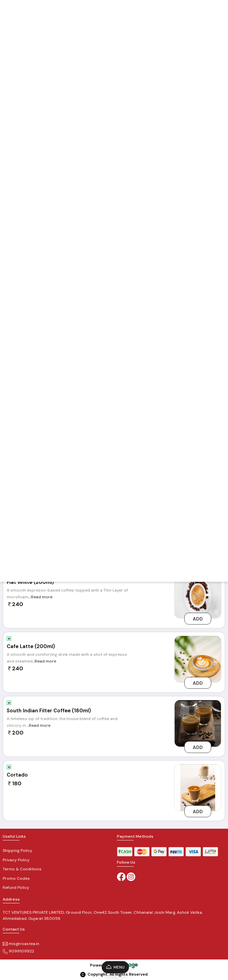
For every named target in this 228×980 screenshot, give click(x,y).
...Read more (41, 597)
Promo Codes (16, 878)
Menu (115, 967)
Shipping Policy (17, 851)
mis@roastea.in (21, 944)
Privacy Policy (16, 860)
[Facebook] (121, 876)
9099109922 (18, 951)
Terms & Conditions (22, 869)
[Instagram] (131, 876)
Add (198, 619)
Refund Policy (16, 888)
